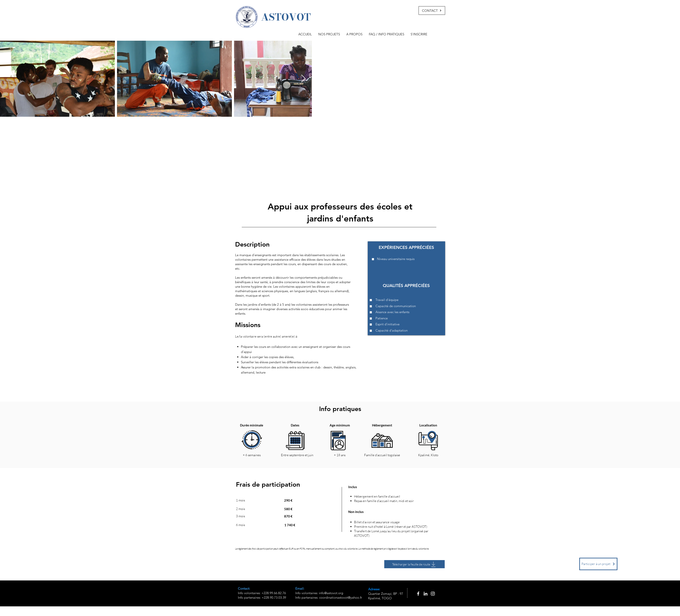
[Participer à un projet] (598, 564)
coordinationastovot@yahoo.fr (341, 597)
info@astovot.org (331, 593)
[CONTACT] (432, 10)
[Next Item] (303, 79)
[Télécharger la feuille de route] (414, 564)
